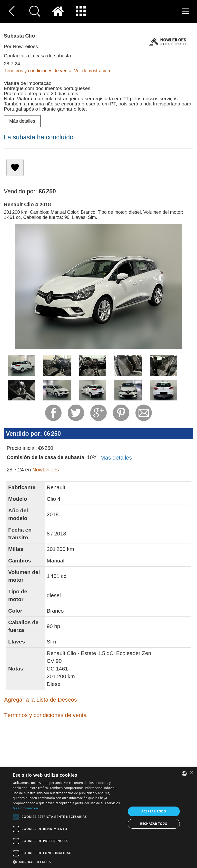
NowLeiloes (46, 470)
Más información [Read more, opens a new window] (25, 808)
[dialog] (98, 818)
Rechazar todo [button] (154, 824)
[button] (68, 862)
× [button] (191, 773)
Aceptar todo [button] (154, 811)
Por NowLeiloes (21, 46)
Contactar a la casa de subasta (37, 56)
